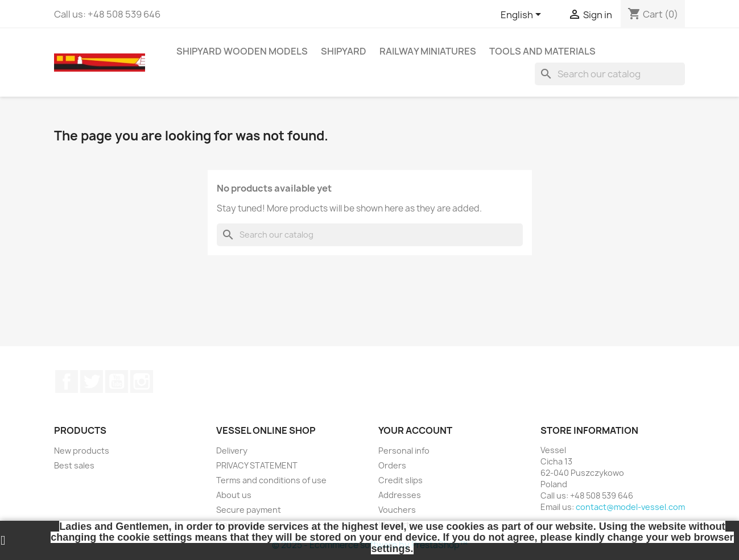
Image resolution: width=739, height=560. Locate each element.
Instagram (142, 381)
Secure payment (249, 510)
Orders (392, 465)
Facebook (67, 381)
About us (234, 495)
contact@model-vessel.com (630, 507)
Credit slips (401, 480)
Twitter (92, 381)
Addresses (400, 495)
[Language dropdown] (523, 15)
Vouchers (397, 510)
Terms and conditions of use (271, 480)
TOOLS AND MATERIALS (542, 51)
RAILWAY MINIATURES (428, 51)
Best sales (74, 465)
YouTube (117, 381)
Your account (415, 430)
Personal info (404, 451)
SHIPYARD (344, 51)
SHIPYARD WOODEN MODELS (242, 51)
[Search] (610, 74)
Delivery (232, 451)
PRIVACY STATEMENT (257, 465)
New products (82, 451)
